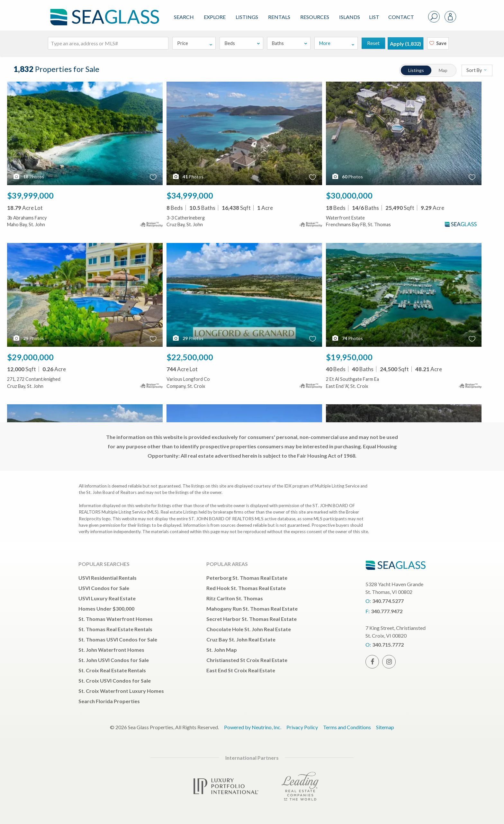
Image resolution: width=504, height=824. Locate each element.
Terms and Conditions (347, 727)
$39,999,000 (30, 195)
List (374, 17)
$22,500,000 (190, 357)
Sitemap (385, 727)
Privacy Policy (302, 727)
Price (195, 43)
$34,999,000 (190, 195)
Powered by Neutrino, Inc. (253, 727)
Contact (401, 17)
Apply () (405, 44)
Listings (247, 17)
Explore (215, 17)
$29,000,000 (30, 357)
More (337, 43)
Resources (315, 17)
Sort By (477, 70)
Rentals (279, 17)
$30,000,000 (349, 195)
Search (184, 17)
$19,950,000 (349, 357)
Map (443, 70)
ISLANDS (350, 17)
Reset (373, 43)
